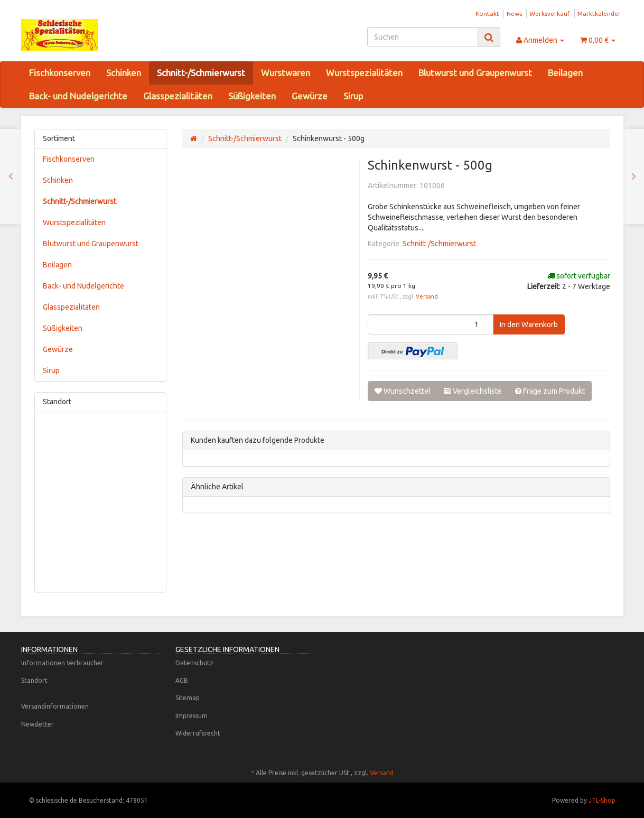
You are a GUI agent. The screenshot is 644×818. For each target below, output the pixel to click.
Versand (427, 296)
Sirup (353, 96)
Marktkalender (599, 13)
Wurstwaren (286, 73)
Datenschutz (194, 663)
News (514, 13)
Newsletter (38, 724)
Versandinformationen (55, 706)
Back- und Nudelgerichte (78, 96)
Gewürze (310, 96)
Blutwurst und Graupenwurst (475, 73)
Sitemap (188, 698)
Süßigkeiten (252, 96)
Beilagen (565, 73)
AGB (182, 680)
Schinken (124, 73)
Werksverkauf (550, 13)
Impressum (192, 716)
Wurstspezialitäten (364, 73)
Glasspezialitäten (178, 96)
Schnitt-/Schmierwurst (201, 73)
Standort (34, 680)
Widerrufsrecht (198, 733)
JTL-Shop (602, 800)
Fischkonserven (60, 73)
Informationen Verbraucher (62, 663)
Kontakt (487, 13)
